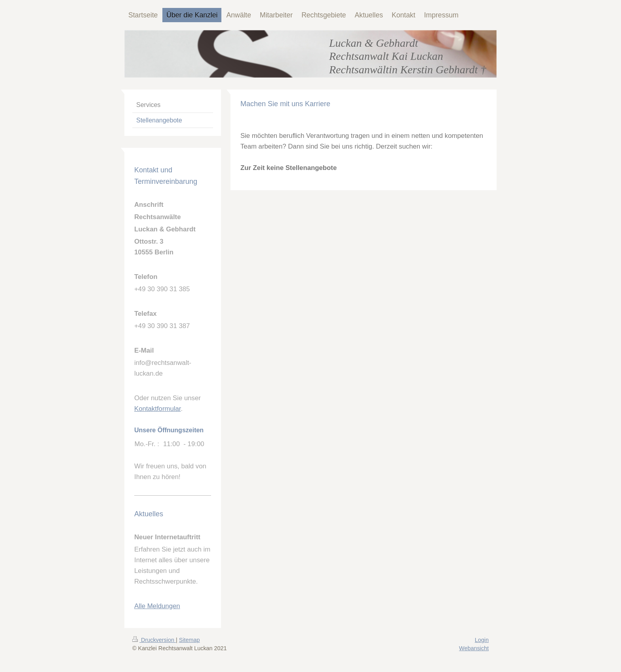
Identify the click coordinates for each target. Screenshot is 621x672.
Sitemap (190, 640)
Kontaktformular (158, 409)
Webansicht (474, 648)
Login (482, 640)
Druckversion (154, 640)
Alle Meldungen (157, 606)
